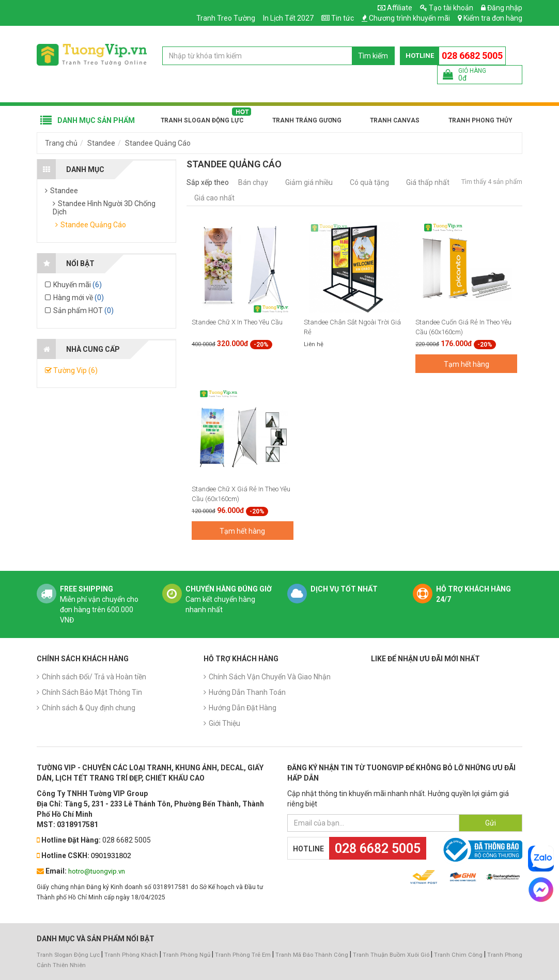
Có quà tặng (369, 182)
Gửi (491, 823)
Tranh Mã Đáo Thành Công (312, 955)
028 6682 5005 (472, 56)
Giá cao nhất (214, 198)
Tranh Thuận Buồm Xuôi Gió (391, 955)
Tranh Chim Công (458, 955)
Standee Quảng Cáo (158, 143)
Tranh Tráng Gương (307, 120)
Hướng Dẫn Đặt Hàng (243, 708)
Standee (101, 143)
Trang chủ (61, 143)
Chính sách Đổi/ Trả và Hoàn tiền (94, 677)
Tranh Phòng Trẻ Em (243, 955)
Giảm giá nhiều (309, 182)
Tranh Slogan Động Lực (202, 120)
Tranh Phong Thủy (480, 120)
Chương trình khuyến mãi (409, 18)
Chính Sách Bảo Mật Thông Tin (92, 692)
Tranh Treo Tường (226, 18)
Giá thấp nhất (428, 182)
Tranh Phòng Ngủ (187, 955)
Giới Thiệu (224, 723)
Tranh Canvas (395, 120)
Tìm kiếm (373, 56)
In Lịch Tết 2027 (288, 18)
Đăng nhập (502, 8)
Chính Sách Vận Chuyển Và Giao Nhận (270, 677)
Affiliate (395, 8)
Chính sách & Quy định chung (89, 708)
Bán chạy (253, 182)
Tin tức (343, 18)
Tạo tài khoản (447, 8)
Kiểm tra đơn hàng (493, 18)
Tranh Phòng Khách (131, 955)
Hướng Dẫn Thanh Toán (247, 692)
